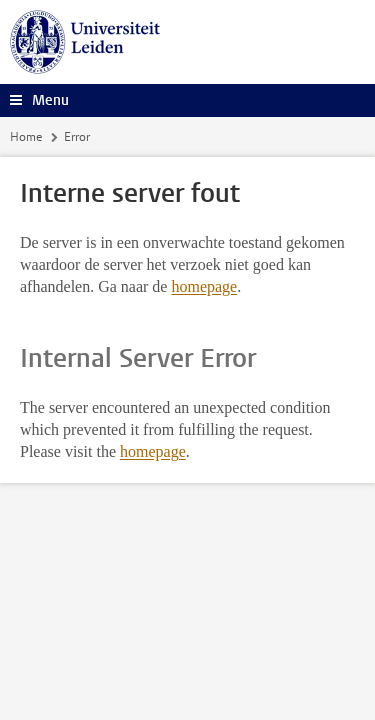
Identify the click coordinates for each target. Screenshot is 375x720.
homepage (204, 286)
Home (26, 137)
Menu (50, 100)
